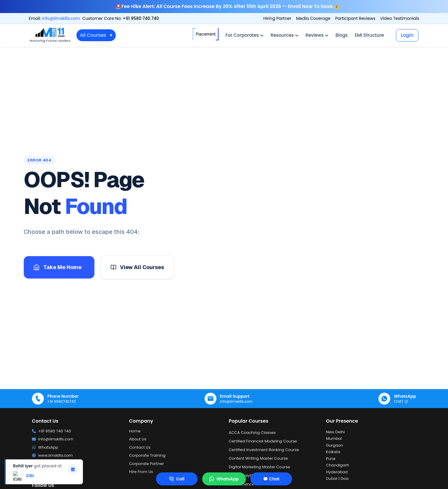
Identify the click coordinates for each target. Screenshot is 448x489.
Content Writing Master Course (258, 458)
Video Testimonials (400, 18)
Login (407, 35)
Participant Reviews (355, 18)
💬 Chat (271, 479)
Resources (285, 35)
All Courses (96, 35)
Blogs (342, 35)
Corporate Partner (146, 464)
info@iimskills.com (61, 18)
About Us (138, 439)
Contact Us (140, 447)
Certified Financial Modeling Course (263, 441)
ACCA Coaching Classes (252, 433)
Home (135, 431)
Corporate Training (147, 455)
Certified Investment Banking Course (264, 450)
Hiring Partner (277, 18)
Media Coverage (313, 18)
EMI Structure (369, 35)
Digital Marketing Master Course (260, 467)
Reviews (317, 35)
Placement (206, 34)
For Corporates (245, 35)
